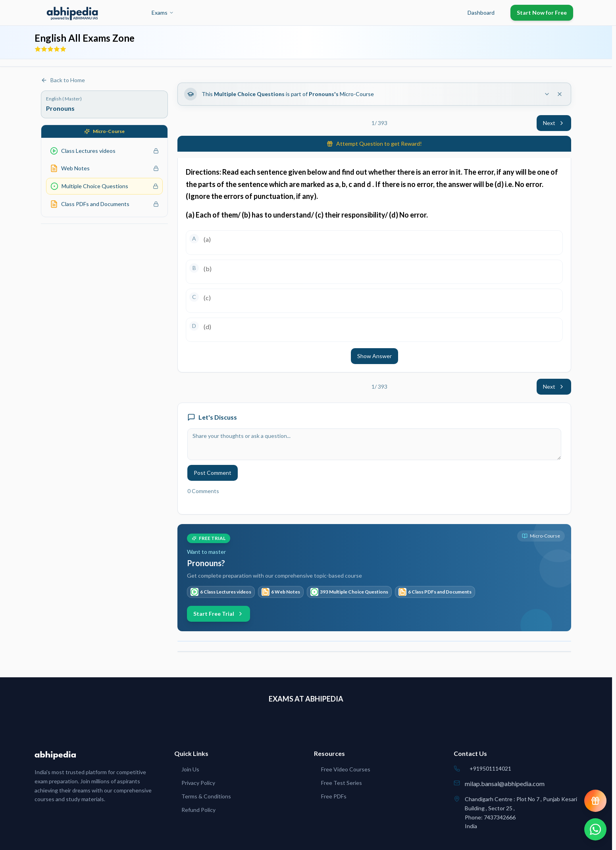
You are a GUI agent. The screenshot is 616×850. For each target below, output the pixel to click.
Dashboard (481, 13)
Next (554, 123)
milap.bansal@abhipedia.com (505, 784)
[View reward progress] (595, 801)
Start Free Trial (218, 614)
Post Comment (213, 473)
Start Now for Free (542, 13)
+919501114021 (490, 768)
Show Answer (374, 356)
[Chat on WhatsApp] (595, 829)
